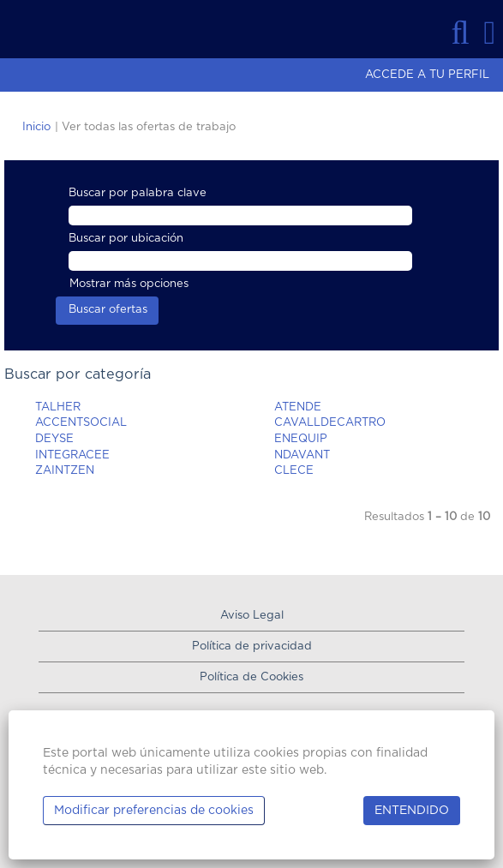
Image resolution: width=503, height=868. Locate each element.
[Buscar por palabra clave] (240, 216)
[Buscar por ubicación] (240, 261)
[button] (490, 33)
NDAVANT (302, 455)
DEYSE (54, 439)
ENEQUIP (301, 439)
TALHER (58, 407)
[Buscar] (460, 33)
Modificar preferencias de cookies (154, 811)
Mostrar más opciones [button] (129, 284)
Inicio (36, 127)
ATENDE (298, 407)
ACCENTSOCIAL (81, 423)
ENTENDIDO (412, 811)
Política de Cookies (251, 677)
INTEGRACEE (72, 455)
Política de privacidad (252, 647)
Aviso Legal (252, 616)
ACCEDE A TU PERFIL (427, 75)
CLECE (294, 471)
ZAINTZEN (65, 471)
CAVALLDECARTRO (330, 423)
